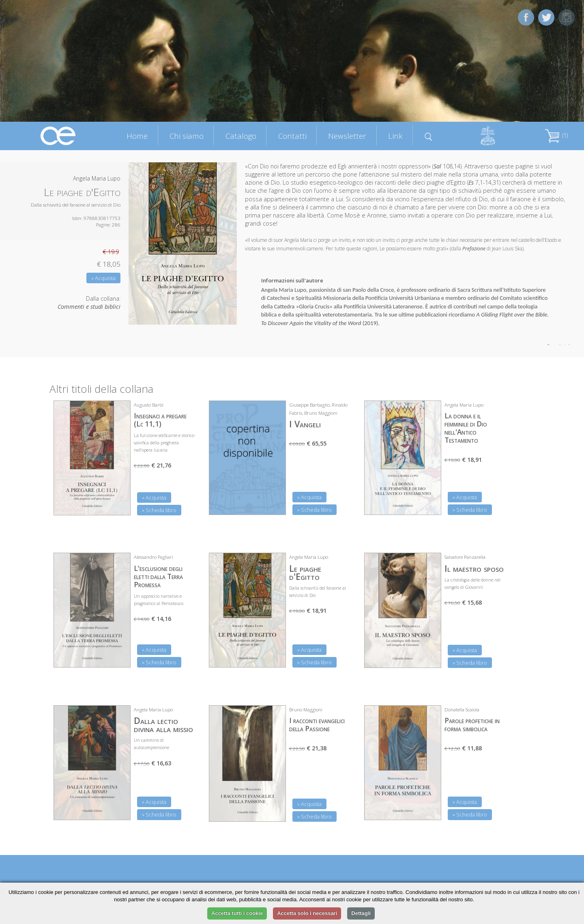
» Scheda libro (159, 510)
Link (395, 136)
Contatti (292, 136)
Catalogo (241, 136)
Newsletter (347, 136)
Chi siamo (187, 136)
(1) (556, 135)
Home (137, 136)
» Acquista (103, 278)
